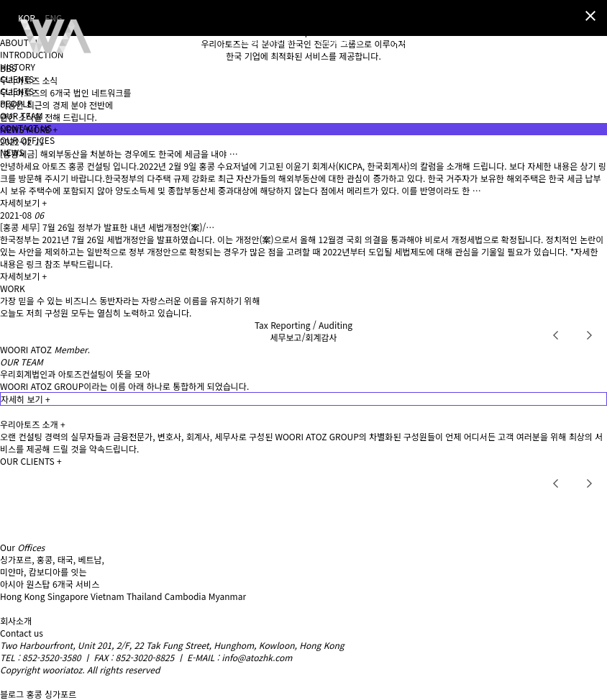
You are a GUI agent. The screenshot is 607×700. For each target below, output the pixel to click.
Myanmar (227, 596)
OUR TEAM (22, 115)
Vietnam (107, 596)
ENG (595, 42)
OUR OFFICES (27, 140)
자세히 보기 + (26, 399)
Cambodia (186, 596)
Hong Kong (22, 596)
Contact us (22, 633)
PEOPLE (16, 103)
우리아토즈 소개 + (33, 424)
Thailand (144, 596)
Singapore (68, 596)
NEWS (12, 152)
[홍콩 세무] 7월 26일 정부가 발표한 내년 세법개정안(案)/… (107, 227)
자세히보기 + (23, 203)
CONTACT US (26, 128)
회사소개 (16, 621)
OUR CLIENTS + (31, 461)
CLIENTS (17, 79)
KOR (568, 42)
